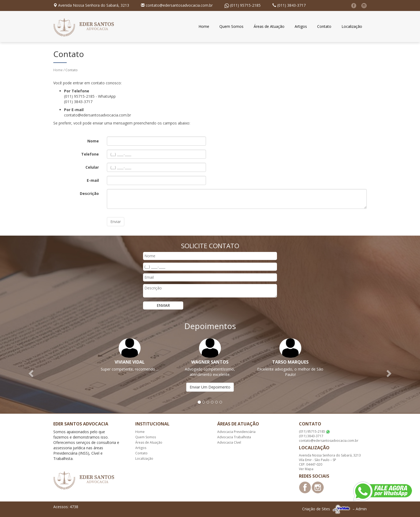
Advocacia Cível (229, 442)
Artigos (301, 26)
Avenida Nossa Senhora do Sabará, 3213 (94, 5)
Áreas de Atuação (269, 26)
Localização (352, 26)
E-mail (93, 180)
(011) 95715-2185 (245, 5)
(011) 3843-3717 (291, 5)
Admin (361, 509)
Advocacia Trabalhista (234, 437)
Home (204, 26)
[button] (31, 373)
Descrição (89, 193)
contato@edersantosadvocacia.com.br (179, 5)
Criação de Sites (316, 509)
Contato (324, 26)
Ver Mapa (306, 469)
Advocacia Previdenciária (236, 432)
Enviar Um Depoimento (210, 387)
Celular (92, 167)
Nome (93, 141)
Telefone (90, 154)
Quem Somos (231, 26)
